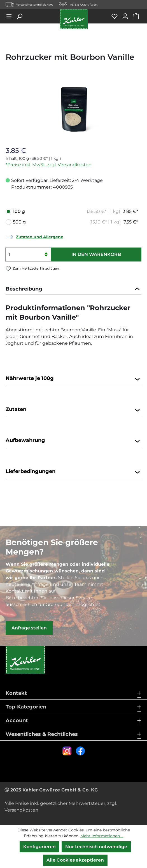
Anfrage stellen (29, 628)
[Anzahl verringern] (46, 258)
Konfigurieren (39, 847)
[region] (73, 110)
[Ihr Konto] (127, 16)
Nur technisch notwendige (96, 847)
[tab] (73, 289)
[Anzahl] (28, 255)
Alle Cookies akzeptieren (75, 860)
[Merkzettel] (116, 16)
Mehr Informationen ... (102, 836)
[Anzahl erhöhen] (46, 251)
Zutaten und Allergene (40, 237)
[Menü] (11, 16)
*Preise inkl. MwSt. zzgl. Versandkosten (49, 165)
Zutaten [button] (73, 410)
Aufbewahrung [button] (73, 441)
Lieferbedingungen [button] (73, 472)
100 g (75, 211)
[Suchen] (22, 16)
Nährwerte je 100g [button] (73, 379)
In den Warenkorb (96, 254)
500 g (75, 222)
